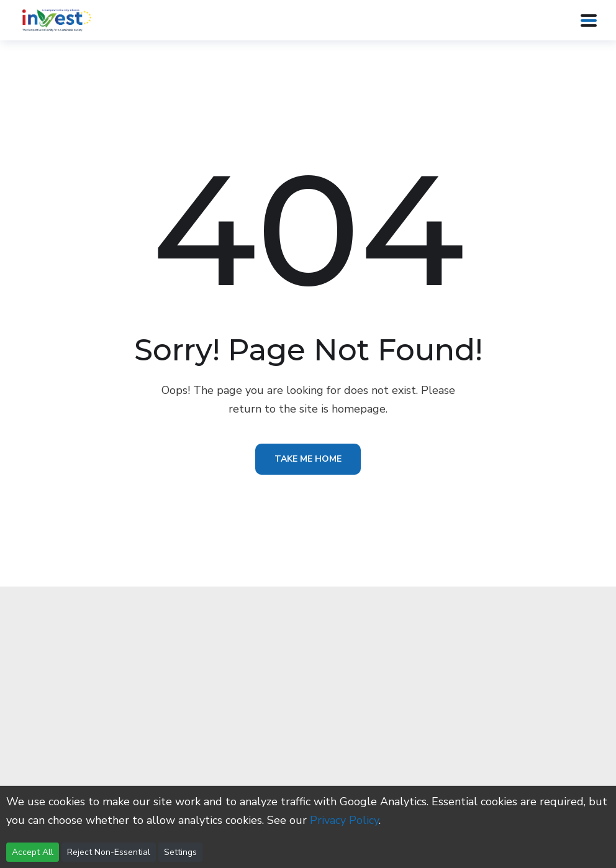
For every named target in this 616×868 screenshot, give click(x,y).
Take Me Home (308, 459)
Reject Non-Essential (109, 852)
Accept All (33, 852)
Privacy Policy (344, 820)
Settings (180, 852)
